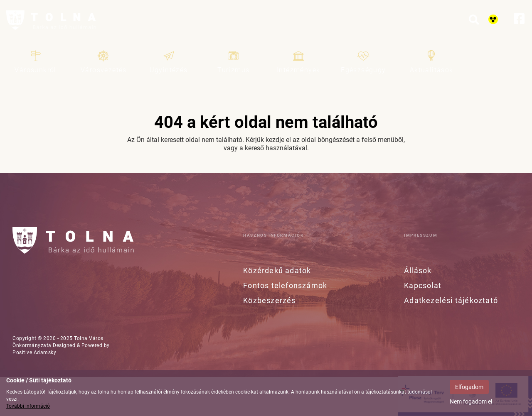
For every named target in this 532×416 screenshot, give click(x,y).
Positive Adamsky (34, 352)
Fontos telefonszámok (285, 285)
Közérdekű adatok (277, 270)
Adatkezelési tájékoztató (451, 300)
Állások (418, 270)
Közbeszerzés (269, 300)
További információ (28, 406)
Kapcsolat (423, 285)
